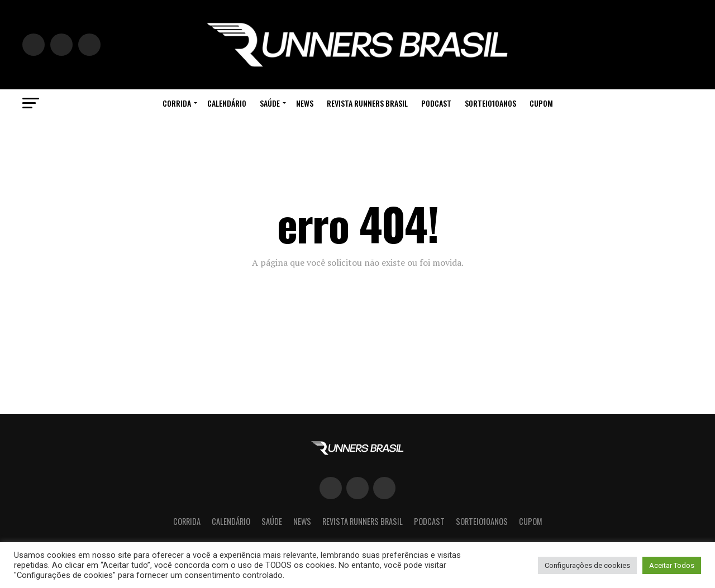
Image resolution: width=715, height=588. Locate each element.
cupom (541, 103)
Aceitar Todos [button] (672, 565)
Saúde (270, 103)
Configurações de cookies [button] (587, 565)
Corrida (177, 103)
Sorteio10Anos (490, 103)
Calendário (227, 103)
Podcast (436, 103)
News (305, 103)
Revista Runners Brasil (367, 103)
